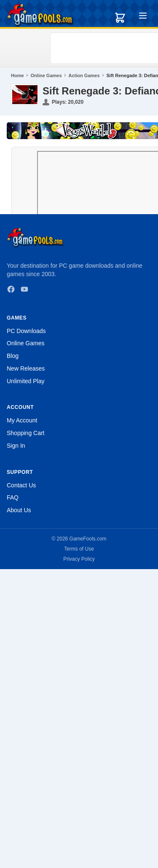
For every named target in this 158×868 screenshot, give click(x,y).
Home (17, 75)
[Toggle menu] (143, 17)
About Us (19, 510)
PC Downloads (26, 331)
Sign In (16, 446)
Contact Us (21, 485)
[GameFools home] (40, 15)
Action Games (84, 75)
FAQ (13, 497)
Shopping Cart (26, 433)
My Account (22, 420)
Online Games (46, 75)
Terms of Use (79, 549)
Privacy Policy (79, 559)
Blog (13, 356)
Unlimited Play (25, 381)
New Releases (26, 368)
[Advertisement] (106, 48)
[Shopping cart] (120, 18)
